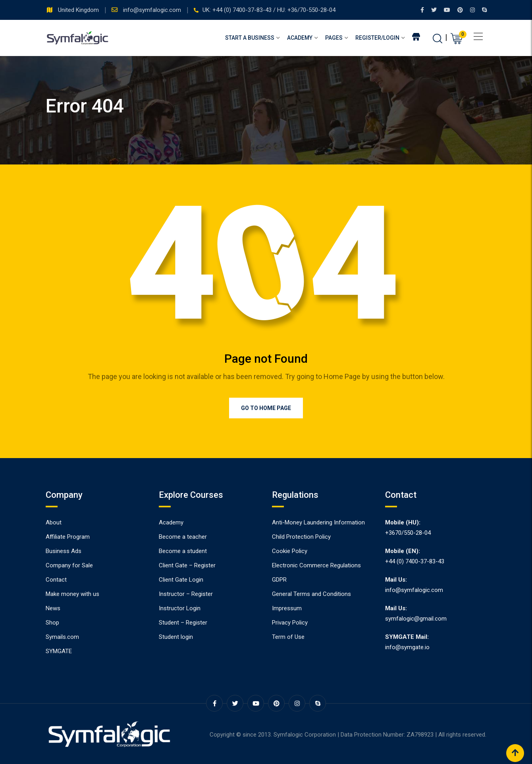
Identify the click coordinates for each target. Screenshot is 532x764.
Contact (56, 580)
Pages (334, 38)
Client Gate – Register (187, 565)
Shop (52, 623)
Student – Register (183, 623)
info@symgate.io (407, 647)
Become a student (183, 551)
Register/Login (377, 38)
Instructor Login (180, 608)
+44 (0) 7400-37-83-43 (415, 561)
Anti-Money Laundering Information (318, 522)
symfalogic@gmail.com (416, 619)
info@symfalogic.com (153, 10)
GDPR (279, 580)
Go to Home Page (266, 408)
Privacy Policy (290, 623)
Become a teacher (183, 537)
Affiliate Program (68, 537)
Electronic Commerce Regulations (316, 565)
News (53, 608)
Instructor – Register (186, 594)
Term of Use (288, 637)
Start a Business (250, 38)
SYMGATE (59, 651)
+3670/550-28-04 (408, 533)
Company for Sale (69, 565)
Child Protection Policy (301, 537)
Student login (176, 637)
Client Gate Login (181, 580)
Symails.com (62, 637)
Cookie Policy (290, 551)
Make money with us (72, 594)
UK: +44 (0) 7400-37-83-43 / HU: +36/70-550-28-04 (269, 10)
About (54, 522)
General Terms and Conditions (311, 594)
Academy (300, 38)
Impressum (287, 608)
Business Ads (64, 551)
